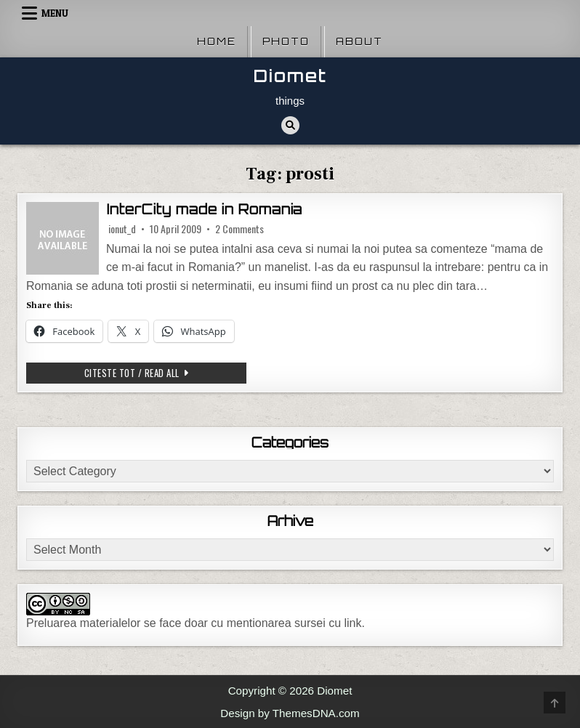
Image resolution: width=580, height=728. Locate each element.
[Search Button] (290, 125)
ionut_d (122, 229)
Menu (55, 13)
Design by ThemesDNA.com (290, 713)
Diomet (290, 76)
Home (217, 41)
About (359, 41)
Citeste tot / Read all (166, 372)
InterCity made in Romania (204, 209)
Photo (286, 41)
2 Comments (239, 229)
